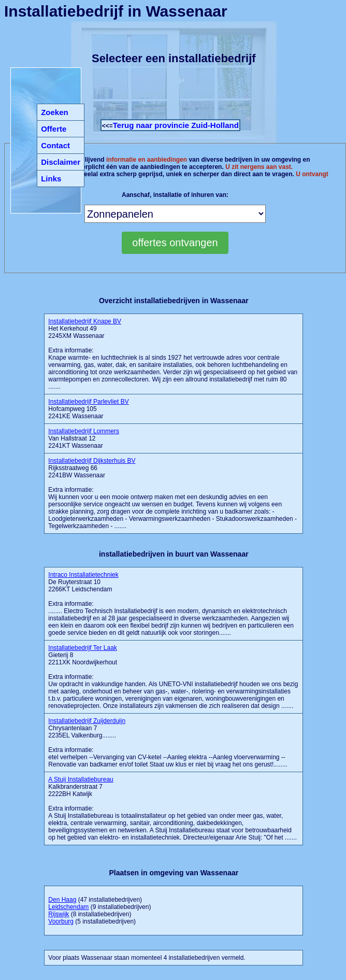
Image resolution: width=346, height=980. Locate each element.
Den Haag (62, 900)
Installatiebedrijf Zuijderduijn (87, 721)
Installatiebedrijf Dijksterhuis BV (92, 461)
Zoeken (55, 112)
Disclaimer (61, 162)
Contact (55, 145)
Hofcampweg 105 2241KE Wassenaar (88, 409)
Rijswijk (59, 914)
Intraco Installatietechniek (83, 575)
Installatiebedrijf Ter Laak (83, 648)
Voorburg (61, 921)
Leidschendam (68, 907)
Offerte (54, 129)
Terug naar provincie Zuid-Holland (176, 125)
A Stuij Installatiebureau (81, 779)
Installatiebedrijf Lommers (84, 431)
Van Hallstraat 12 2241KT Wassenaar (84, 438)
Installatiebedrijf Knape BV (85, 321)
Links (51, 179)
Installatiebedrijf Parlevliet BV (88, 402)
